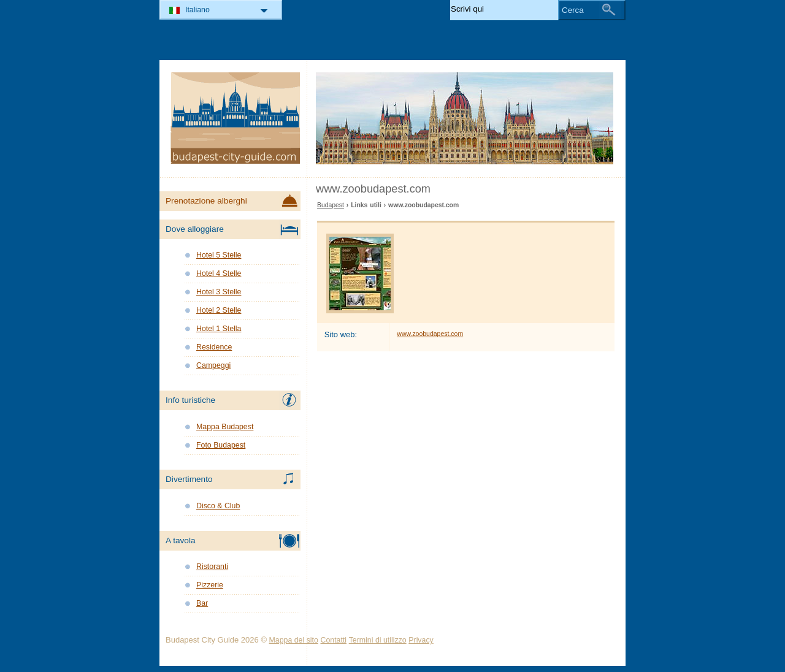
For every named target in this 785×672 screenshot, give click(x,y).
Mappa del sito (294, 640)
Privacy (421, 640)
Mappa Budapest (225, 427)
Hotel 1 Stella (219, 329)
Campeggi (213, 365)
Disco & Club (218, 506)
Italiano (197, 10)
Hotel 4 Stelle (219, 273)
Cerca (573, 10)
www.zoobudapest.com (430, 334)
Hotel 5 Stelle (219, 255)
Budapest (331, 205)
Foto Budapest (221, 445)
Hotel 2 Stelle (219, 310)
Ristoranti (212, 567)
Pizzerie (210, 585)
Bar (202, 603)
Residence (214, 347)
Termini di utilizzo (378, 640)
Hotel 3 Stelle (219, 292)
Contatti (334, 640)
